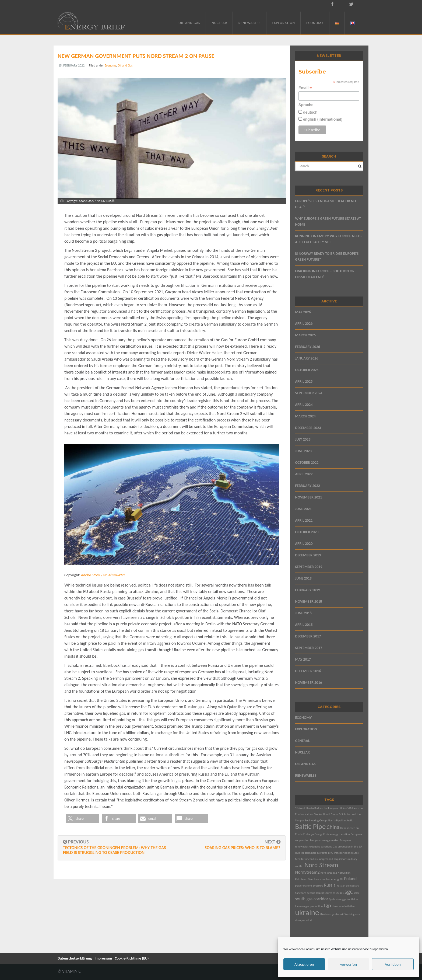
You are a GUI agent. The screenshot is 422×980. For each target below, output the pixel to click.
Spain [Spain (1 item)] (332, 899)
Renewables (249, 23)
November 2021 (309, 497)
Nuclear (219, 23)
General (303, 741)
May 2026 (303, 312)
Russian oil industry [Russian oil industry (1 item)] (348, 886)
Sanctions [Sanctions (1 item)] (301, 893)
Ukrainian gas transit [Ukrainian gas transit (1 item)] (332, 914)
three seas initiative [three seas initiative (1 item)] (343, 906)
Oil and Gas (189, 23)
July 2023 (303, 439)
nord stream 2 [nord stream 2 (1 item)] (329, 873)
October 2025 (307, 370)
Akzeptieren (304, 964)
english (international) (322, 119)
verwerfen (349, 964)
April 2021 (304, 520)
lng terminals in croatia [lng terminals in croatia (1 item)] (314, 853)
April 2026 (304, 324)
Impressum (103, 958)
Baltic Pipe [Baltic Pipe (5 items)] (311, 826)
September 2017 (309, 648)
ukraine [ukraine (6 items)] (307, 912)
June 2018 (303, 613)
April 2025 (304, 381)
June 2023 (303, 451)
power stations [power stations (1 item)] (304, 886)
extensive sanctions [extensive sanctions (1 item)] (321, 847)
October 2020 (307, 532)
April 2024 (304, 405)
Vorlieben (393, 964)
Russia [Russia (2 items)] (330, 885)
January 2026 (307, 358)
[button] (82, 819)
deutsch (310, 112)
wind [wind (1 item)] (309, 920)
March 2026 (305, 335)
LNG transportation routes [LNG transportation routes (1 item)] (343, 853)
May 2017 (303, 659)
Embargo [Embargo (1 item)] (309, 834)
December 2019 (308, 555)
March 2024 (305, 416)
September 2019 (309, 567)
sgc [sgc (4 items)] (349, 892)
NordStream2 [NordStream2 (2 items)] (307, 872)
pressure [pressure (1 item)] (318, 886)
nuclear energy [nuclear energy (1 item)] (330, 879)
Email (305, 88)
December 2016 (308, 671)
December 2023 (308, 428)
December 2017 (308, 636)
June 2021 (303, 509)
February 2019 (308, 590)
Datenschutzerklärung (75, 958)
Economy (315, 23)
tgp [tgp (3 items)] (327, 905)
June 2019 (303, 578)
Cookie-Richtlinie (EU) (132, 958)
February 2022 (308, 486)
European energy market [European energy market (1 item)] (324, 840)
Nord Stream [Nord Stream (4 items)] (321, 865)
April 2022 (304, 474)
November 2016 (309, 683)
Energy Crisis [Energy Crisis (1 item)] (322, 834)
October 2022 (307, 463)
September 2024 (309, 393)
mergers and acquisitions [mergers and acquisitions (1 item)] (333, 859)
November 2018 (309, 601)
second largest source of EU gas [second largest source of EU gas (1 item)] (325, 893)
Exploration (283, 23)
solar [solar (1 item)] (356, 893)
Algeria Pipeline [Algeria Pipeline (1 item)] (337, 820)
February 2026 (308, 347)
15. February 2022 (71, 65)
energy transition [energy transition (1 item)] (340, 834)
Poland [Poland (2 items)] (351, 879)
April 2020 (304, 544)
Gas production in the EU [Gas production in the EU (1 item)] (347, 847)
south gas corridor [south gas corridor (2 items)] (312, 899)
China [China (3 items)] (333, 827)
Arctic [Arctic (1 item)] (350, 820)
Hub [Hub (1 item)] (298, 853)
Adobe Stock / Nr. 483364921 (103, 575)
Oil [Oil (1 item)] (342, 879)
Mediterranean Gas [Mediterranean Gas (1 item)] (307, 859)
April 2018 (304, 625)
